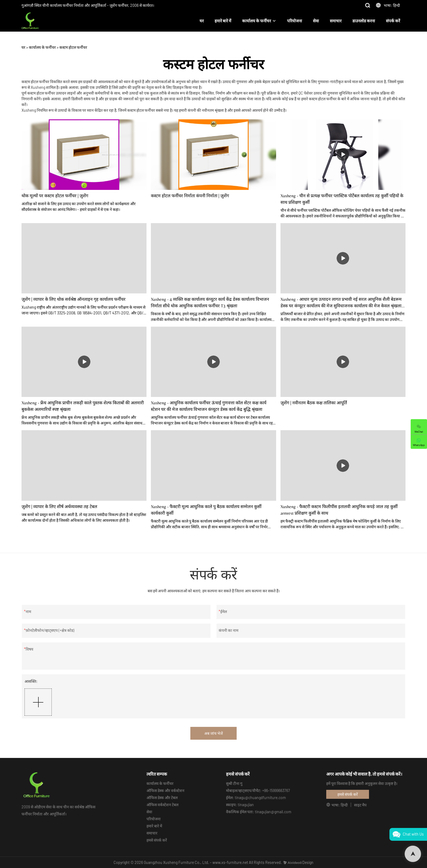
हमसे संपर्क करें (157, 840)
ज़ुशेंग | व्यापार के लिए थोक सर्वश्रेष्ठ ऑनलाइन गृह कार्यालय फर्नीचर (74, 299)
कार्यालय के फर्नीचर (257, 21)
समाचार (336, 21)
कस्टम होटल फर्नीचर (73, 47)
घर (202, 21)
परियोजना (295, 21)
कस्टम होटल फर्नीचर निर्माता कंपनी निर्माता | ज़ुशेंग (190, 196)
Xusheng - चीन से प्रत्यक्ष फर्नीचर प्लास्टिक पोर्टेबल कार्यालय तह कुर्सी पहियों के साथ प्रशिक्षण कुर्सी (342, 199)
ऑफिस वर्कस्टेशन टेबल (162, 805)
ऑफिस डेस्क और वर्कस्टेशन (165, 790)
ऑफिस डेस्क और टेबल (162, 798)
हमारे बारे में (223, 21)
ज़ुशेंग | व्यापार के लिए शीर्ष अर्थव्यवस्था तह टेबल (59, 507)
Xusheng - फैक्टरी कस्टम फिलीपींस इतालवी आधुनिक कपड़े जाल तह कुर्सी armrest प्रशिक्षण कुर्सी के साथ (339, 510)
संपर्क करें (393, 21)
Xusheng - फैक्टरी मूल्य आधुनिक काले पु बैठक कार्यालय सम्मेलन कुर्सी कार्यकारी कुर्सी (206, 510)
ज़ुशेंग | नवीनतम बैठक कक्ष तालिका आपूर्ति (314, 403)
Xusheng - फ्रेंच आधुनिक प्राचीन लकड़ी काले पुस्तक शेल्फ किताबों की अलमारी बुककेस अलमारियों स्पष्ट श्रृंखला (83, 406)
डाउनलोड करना (364, 21)
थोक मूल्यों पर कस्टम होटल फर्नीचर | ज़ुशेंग (55, 196)
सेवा (316, 21)
